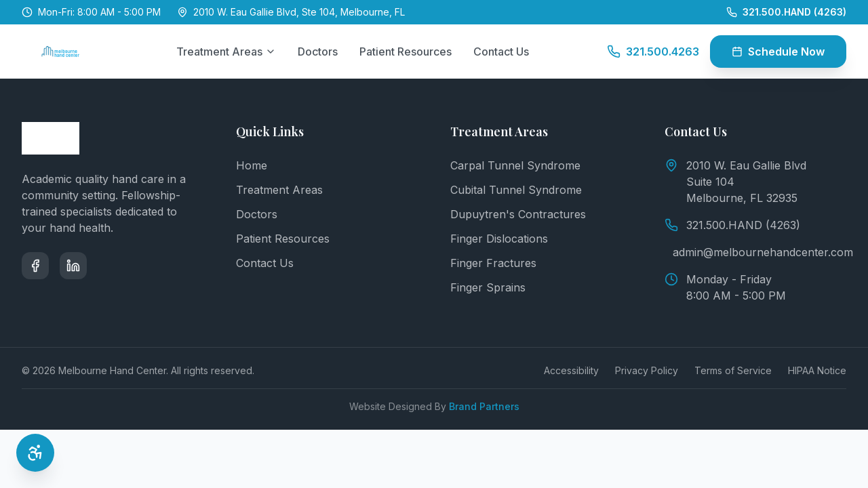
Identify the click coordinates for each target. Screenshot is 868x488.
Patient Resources (406, 52)
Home (252, 165)
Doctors (318, 52)
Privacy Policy (647, 370)
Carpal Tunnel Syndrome (515, 165)
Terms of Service (733, 370)
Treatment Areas (226, 52)
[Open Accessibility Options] (35, 453)
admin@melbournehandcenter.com (759, 252)
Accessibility (571, 370)
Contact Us (501, 52)
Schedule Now (778, 52)
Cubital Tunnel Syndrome (516, 190)
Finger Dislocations (499, 239)
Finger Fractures (493, 263)
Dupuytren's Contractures (518, 214)
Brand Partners (484, 406)
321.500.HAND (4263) (732, 225)
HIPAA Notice (817, 370)
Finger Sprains (488, 287)
